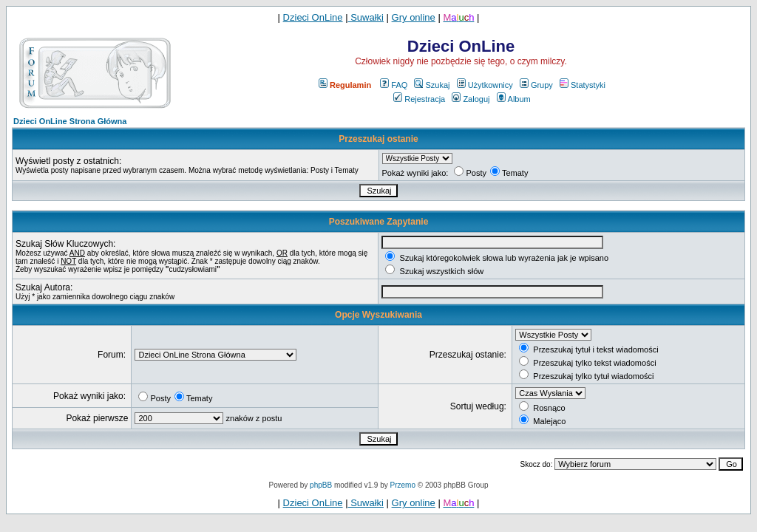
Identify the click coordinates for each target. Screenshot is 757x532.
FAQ (394, 85)
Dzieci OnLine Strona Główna (70, 121)
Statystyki (583, 85)
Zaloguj (471, 99)
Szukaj (432, 85)
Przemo (403, 485)
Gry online (414, 17)
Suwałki (366, 17)
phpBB (321, 485)
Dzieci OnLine (313, 17)
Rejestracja (419, 99)
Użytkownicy (485, 85)
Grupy (536, 85)
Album (514, 99)
